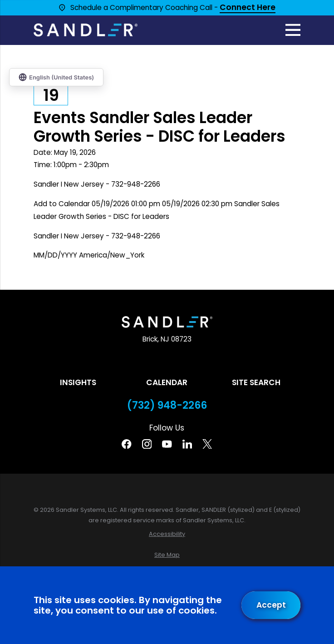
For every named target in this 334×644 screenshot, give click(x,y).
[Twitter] (207, 444)
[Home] (86, 30)
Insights (78, 382)
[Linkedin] (187, 444)
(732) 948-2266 (167, 406)
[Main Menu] (293, 30)
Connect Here (248, 8)
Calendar (167, 382)
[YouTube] (167, 444)
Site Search (256, 382)
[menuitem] (167, 534)
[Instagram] (147, 444)
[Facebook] (126, 444)
